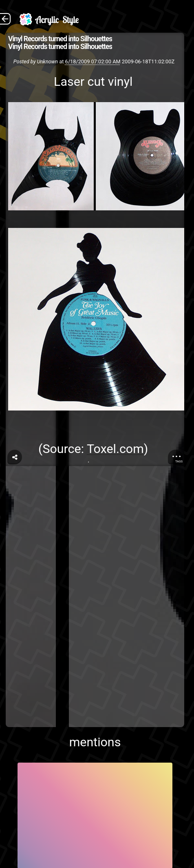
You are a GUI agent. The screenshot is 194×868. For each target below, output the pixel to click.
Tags (179, 461)
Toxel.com (115, 449)
